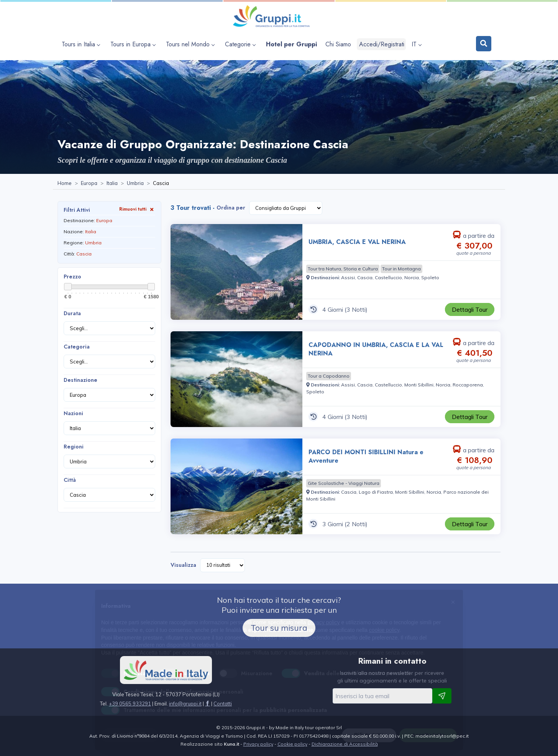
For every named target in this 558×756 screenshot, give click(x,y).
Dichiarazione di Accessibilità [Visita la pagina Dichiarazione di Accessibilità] (345, 744)
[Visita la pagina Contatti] (223, 704)
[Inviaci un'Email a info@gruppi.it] (185, 704)
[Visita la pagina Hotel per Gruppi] (291, 44)
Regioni (74, 447)
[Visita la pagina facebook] (208, 704)
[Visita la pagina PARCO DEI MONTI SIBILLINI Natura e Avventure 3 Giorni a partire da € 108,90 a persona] (236, 486)
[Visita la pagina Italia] (112, 183)
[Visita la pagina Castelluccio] (388, 277)
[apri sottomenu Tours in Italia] (82, 44)
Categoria (77, 347)
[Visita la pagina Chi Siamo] (338, 44)
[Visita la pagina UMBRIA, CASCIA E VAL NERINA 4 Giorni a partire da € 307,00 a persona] (236, 272)
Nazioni (73, 413)
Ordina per (231, 208)
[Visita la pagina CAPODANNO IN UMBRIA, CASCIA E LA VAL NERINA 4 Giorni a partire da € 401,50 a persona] (236, 379)
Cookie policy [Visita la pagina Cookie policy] (292, 744)
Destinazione (80, 380)
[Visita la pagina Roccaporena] (468, 385)
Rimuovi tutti (137, 209)
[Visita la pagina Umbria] (135, 183)
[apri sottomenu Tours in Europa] (134, 44)
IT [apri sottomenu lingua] (416, 44)
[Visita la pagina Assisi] (348, 277)
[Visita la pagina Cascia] (365, 277)
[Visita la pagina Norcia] (412, 277)
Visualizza (183, 565)
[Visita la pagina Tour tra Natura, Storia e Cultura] (343, 269)
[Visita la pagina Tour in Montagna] (401, 269)
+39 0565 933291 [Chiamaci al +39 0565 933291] (130, 704)
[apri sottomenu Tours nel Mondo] (191, 44)
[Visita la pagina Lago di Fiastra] (376, 492)
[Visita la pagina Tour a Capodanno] (329, 376)
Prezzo (72, 277)
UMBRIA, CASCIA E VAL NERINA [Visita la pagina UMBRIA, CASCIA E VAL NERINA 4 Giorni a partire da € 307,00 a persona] (357, 242)
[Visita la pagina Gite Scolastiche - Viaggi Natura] (344, 483)
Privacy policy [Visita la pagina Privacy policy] (258, 744)
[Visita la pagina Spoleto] (430, 277)
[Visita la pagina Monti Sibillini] (419, 385)
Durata (72, 313)
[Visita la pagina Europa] (89, 183)
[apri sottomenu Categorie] (241, 44)
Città (70, 480)
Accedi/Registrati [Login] (382, 44)
